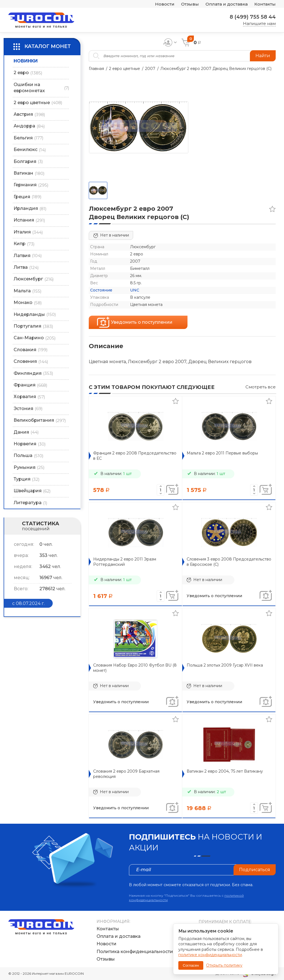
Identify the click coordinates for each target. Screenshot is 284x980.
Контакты (265, 4)
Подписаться (255, 870)
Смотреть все (261, 387)
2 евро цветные (125, 69)
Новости (165, 4)
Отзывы (190, 4)
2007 (150, 69)
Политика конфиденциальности (135, 952)
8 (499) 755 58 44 (253, 17)
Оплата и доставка (227, 4)
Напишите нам (259, 23)
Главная (96, 69)
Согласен (191, 965)
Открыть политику (224, 965)
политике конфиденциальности (210, 955)
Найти (263, 56)
